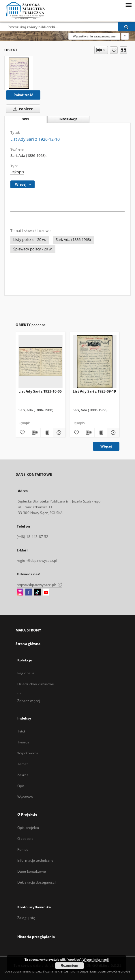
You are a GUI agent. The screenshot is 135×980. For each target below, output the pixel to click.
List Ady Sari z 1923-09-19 (94, 391)
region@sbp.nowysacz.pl (37, 561)
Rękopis (17, 172)
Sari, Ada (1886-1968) (73, 240)
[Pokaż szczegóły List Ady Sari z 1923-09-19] (112, 433)
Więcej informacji (95, 960)
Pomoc (23, 849)
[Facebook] (29, 592)
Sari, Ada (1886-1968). (28, 156)
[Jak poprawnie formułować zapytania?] (125, 36)
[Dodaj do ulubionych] (114, 50)
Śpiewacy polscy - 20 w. (33, 249)
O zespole (25, 839)
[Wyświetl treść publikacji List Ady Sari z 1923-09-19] (101, 433)
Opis (21, 786)
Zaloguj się (26, 918)
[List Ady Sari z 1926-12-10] (19, 73)
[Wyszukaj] (127, 27)
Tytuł (21, 731)
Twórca (23, 742)
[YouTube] (46, 592)
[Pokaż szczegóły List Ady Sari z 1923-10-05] (58, 433)
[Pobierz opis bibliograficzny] (34, 433)
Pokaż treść (23, 95)
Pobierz (22, 109)
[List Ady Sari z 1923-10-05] (41, 362)
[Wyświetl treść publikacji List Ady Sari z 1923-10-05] (47, 433)
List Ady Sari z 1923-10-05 (40, 391)
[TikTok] (37, 592)
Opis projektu (28, 828)
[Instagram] (20, 592)
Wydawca (25, 797)
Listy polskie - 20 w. (30, 240)
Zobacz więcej (29, 701)
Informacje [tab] (68, 119)
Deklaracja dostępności (36, 882)
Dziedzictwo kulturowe (36, 684)
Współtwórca (28, 753)
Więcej (106, 446)
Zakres (23, 775)
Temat (23, 764)
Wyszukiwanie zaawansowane (94, 36)
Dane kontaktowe (32, 871)
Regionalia (26, 673)
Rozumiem (69, 966)
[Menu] (128, 5)
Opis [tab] (25, 119)
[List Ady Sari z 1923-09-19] (95, 362)
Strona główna (28, 644)
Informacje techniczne (35, 860)
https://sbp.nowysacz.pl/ (40, 585)
